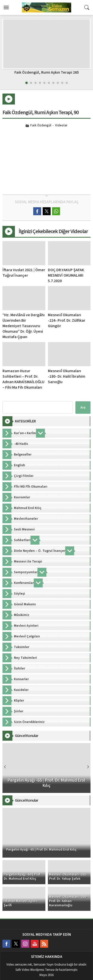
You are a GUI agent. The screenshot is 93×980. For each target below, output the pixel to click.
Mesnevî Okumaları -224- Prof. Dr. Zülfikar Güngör (67, 320)
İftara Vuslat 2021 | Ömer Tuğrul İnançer (24, 273)
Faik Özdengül (41, 126)
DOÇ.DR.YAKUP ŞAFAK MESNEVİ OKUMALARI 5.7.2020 (66, 275)
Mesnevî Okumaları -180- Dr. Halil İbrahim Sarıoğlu (67, 376)
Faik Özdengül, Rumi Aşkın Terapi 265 (47, 72)
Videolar (61, 126)
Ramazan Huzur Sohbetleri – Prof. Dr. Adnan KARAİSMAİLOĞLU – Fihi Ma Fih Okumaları (23, 379)
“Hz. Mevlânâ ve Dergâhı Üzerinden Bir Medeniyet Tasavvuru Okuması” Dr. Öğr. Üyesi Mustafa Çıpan (24, 326)
